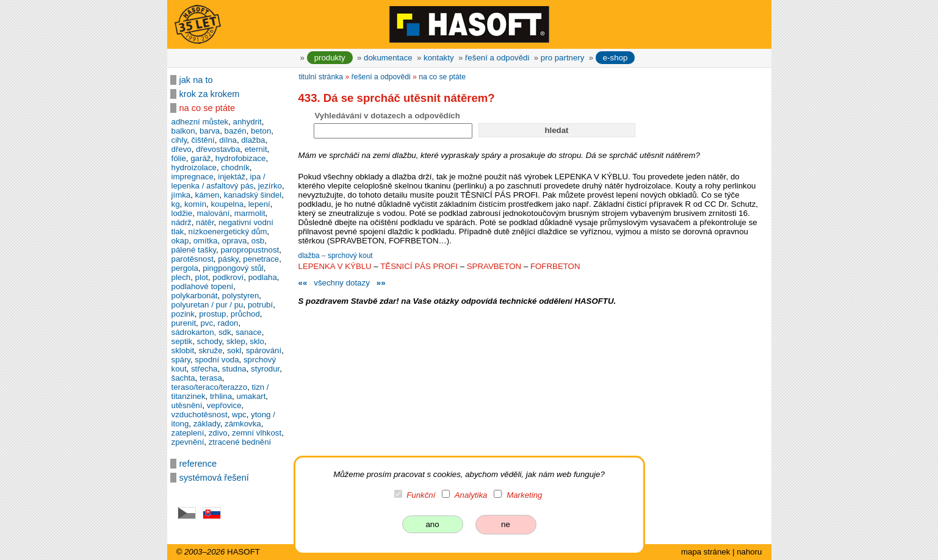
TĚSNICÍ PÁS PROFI (419, 266)
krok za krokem (210, 94)
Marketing (524, 495)
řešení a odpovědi (497, 58)
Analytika (471, 495)
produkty (330, 58)
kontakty (438, 58)
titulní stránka (321, 77)
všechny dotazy (341, 283)
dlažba (310, 256)
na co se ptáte (207, 108)
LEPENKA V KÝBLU (335, 266)
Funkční (421, 495)
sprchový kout (350, 256)
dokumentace (388, 58)
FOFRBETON (555, 266)
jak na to (196, 80)
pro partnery (563, 58)
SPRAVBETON (494, 266)
